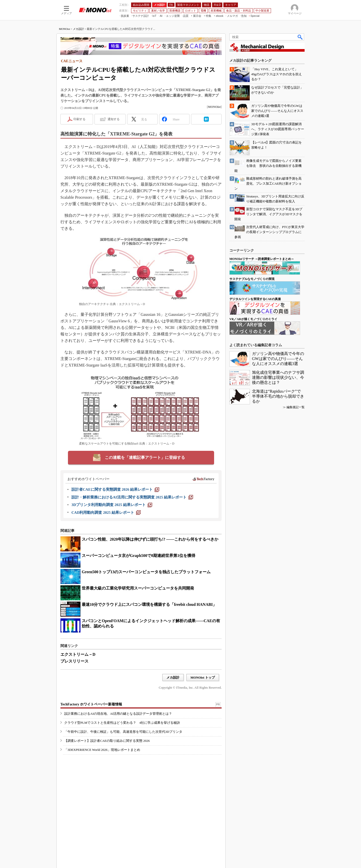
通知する (114, 119)
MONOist (64, 29)
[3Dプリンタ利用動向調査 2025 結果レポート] (112, 505)
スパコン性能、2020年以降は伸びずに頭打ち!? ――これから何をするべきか (150, 539)
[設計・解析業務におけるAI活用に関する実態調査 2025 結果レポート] (132, 497)
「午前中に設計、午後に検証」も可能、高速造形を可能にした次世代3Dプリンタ (123, 732)
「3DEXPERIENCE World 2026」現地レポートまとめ (102, 750)
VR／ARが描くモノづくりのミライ (253, 319)
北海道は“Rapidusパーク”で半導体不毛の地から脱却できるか (278, 396)
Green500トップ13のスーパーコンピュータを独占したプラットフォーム (146, 572)
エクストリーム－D (78, 654)
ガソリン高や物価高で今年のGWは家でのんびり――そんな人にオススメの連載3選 (278, 359)
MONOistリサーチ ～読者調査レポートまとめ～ (262, 259)
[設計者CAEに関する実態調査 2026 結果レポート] (115, 489)
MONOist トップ (203, 677)
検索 (300, 37)
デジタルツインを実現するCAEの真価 (255, 299)
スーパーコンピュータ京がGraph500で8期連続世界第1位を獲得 (139, 556)
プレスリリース (74, 661)
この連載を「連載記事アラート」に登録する (145, 457)
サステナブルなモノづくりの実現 (252, 279)
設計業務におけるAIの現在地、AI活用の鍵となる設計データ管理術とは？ (118, 714)
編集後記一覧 (296, 407)
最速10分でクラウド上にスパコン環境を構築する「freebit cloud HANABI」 (149, 604)
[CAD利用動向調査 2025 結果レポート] (106, 513)
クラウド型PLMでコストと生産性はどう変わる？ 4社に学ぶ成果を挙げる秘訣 (122, 723)
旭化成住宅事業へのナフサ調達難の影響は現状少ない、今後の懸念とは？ (278, 377)
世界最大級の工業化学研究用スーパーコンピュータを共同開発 (138, 588)
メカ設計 (78, 29)
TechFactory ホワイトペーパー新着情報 (91, 704)
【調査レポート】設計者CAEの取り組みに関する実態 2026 (107, 741)
